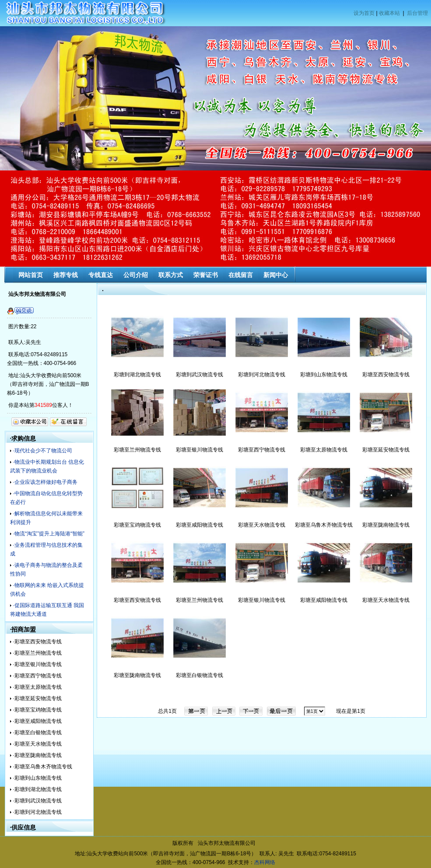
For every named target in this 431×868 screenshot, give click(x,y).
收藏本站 (389, 13)
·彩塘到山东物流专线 (37, 778)
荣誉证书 (206, 275)
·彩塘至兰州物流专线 (37, 653)
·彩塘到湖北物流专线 (37, 789)
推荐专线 (66, 275)
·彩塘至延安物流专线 (37, 698)
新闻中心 (276, 275)
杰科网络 (265, 862)
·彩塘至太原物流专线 (37, 687)
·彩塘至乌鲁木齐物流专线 (43, 767)
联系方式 (171, 275)
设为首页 (364, 13)
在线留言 (241, 275)
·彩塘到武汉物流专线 (37, 801)
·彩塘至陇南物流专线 (37, 755)
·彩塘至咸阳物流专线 (37, 721)
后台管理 (417, 13)
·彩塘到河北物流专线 (37, 812)
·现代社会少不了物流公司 (43, 451)
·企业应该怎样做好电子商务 (45, 482)
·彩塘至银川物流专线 (37, 664)
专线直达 (101, 275)
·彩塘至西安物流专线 (37, 642)
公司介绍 (136, 275)
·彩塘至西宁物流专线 (37, 676)
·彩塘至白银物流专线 (37, 733)
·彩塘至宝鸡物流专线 (37, 710)
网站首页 (31, 275)
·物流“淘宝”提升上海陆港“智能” (49, 534)
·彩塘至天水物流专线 (37, 744)
